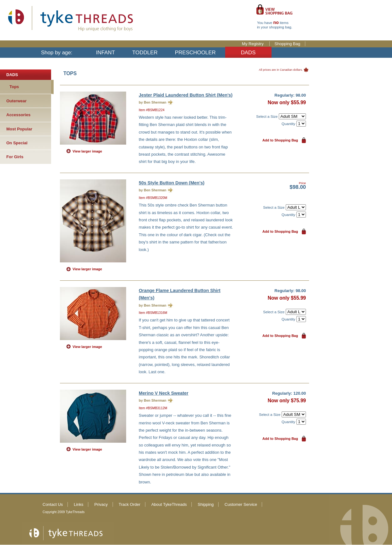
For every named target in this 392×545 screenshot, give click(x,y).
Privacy (101, 504)
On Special (17, 143)
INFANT (106, 53)
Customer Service (241, 504)
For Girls (15, 157)
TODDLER (145, 53)
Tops (14, 87)
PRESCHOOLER (195, 53)
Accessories (18, 115)
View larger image (87, 151)
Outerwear (16, 101)
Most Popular (19, 129)
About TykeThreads (169, 504)
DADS (248, 53)
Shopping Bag (287, 44)
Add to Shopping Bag (280, 140)
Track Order (129, 504)
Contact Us (53, 504)
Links (79, 504)
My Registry (253, 44)
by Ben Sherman (152, 102)
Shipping (206, 504)
